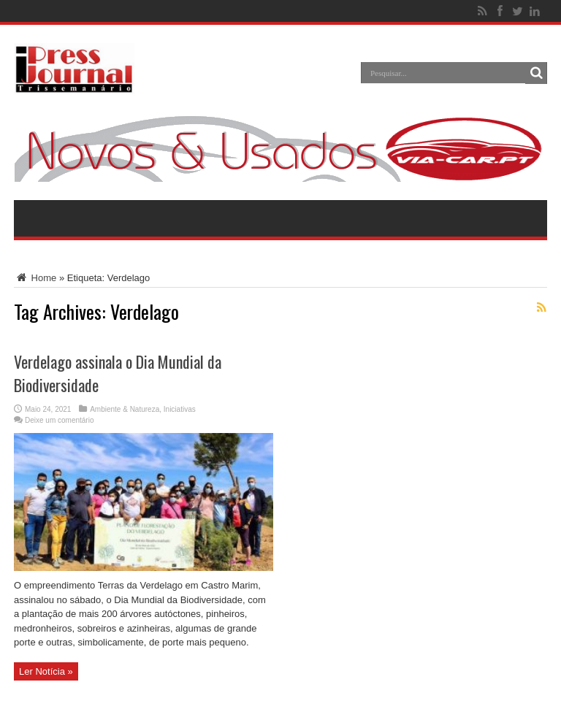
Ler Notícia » (46, 671)
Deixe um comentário (59, 420)
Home (35, 278)
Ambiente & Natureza (125, 409)
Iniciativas (180, 409)
